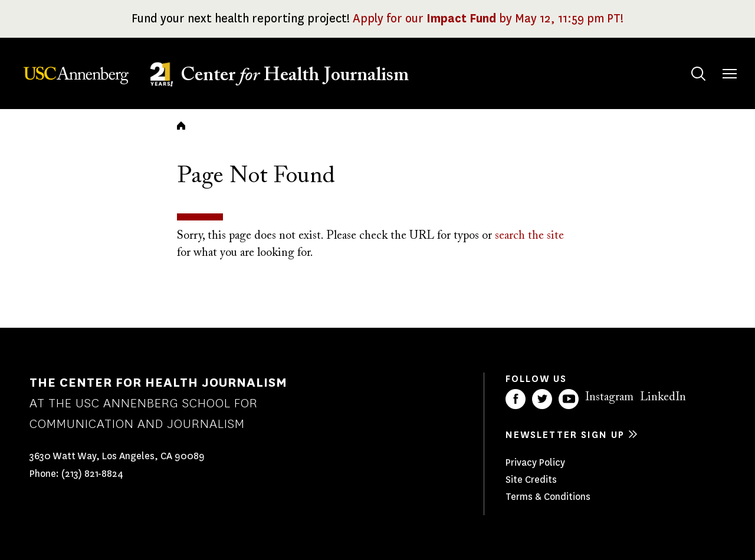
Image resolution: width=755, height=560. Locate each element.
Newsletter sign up (565, 435)
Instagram (609, 397)
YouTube (569, 399)
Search (687, 62)
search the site (529, 236)
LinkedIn (663, 397)
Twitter (542, 399)
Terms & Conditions (548, 497)
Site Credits (531, 480)
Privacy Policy (535, 462)
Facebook (516, 399)
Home (181, 126)
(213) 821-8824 (92, 474)
